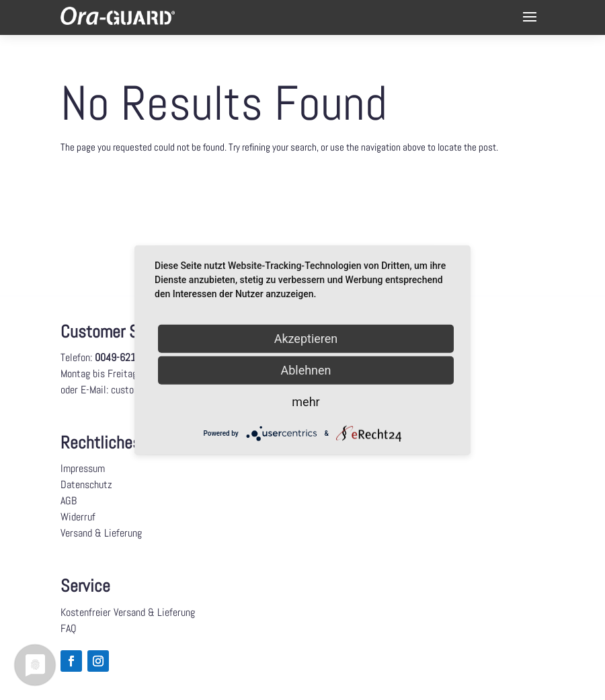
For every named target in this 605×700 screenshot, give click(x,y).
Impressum (83, 468)
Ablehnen (306, 370)
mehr (306, 401)
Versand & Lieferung (101, 533)
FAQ (69, 628)
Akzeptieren (306, 338)
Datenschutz (86, 484)
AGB (69, 501)
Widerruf (78, 517)
